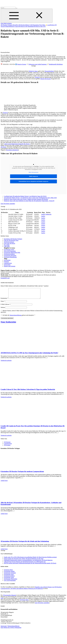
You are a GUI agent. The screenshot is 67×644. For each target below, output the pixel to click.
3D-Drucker (7, 260)
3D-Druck (3, 147)
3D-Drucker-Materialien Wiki (12, 253)
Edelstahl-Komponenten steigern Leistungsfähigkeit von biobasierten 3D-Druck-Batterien (28, 562)
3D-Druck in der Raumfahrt (26, 26)
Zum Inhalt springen (6, 23)
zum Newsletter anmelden (42, 605)
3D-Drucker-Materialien (11, 581)
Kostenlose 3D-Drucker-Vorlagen (13, 239)
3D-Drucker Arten (9, 579)
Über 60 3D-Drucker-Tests (11, 240)
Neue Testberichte (8, 324)
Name (3, 303)
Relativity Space (14, 26)
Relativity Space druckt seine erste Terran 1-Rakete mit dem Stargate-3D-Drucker (26, 199)
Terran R (37, 77)
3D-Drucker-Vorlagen (7, 25)
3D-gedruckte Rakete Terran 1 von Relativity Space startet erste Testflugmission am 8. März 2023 (30, 198)
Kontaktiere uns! (5, 278)
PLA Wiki (7, 245)
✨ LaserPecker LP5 (51, 25)
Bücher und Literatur (10, 266)
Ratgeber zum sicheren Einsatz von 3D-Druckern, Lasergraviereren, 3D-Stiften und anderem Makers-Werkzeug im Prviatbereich (31, 590)
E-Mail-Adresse (5, 306)
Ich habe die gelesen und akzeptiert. (18, 317)
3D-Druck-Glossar (9, 242)
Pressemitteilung (49, 71)
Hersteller (16, 25)
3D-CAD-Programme (10, 251)
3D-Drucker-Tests (9, 576)
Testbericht (48, 214)
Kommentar (4, 300)
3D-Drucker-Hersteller (10, 256)
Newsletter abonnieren (12, 150)
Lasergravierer (8, 263)
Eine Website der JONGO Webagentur (11, 630)
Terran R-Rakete (5, 26)
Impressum (4, 628)
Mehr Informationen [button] (34, 172)
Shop (44, 25)
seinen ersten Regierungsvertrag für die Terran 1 (17, 144)
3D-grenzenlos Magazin (10, 597)
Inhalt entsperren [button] (33, 176)
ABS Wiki (7, 246)
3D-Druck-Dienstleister (10, 257)
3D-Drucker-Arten (9, 249)
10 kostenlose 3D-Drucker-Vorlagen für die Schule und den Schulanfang (25, 543)
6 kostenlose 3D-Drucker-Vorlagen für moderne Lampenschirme (22, 473)
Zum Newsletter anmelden (8, 204)
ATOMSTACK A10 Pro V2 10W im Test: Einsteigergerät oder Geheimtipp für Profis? (29, 355)
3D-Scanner (7, 265)
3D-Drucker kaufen (9, 573)
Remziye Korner (22, 64)
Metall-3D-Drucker (46, 79)
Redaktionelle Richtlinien (56, 64)
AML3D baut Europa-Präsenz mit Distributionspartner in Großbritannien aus (25, 564)
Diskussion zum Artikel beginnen (38, 64)
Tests (41, 25)
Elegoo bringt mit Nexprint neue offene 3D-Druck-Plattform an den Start (24, 561)
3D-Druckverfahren (24, 25)
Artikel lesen (4, 483)
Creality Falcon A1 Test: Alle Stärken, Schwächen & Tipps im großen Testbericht (28, 391)
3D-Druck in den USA (39, 26)
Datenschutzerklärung (16, 317)
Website (3, 309)
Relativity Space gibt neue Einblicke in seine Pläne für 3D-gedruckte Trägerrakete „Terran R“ (29, 201)
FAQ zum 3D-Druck (10, 243)
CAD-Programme (34, 25)
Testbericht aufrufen (6, 362)
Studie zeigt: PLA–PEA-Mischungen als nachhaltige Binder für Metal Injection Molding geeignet (30, 559)
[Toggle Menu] (27, 16)
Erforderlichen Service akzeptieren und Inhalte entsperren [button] (33, 181)
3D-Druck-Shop (8, 572)
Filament (6, 262)
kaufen (43, 214)
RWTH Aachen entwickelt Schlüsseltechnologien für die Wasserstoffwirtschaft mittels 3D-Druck (30, 565)
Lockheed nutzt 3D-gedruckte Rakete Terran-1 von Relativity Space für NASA (25, 196)
